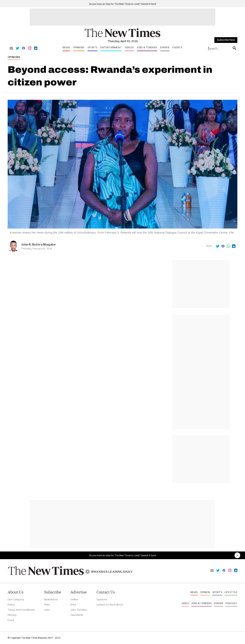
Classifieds (77, 615)
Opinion (205, 592)
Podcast (231, 603)
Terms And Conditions (21, 610)
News (66, 47)
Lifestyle (231, 592)
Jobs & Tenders (147, 47)
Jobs (47, 610)
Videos (129, 47)
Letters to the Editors (110, 605)
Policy (11, 605)
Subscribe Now (226, 40)
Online (74, 599)
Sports (92, 47)
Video (185, 603)
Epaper (165, 47)
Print (47, 605)
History (12, 615)
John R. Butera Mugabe (38, 244)
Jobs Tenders (79, 610)
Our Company (16, 599)
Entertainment (111, 47)
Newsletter (51, 599)
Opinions (79, 47)
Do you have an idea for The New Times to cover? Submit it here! (123, 4)
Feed (11, 620)
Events (177, 47)
